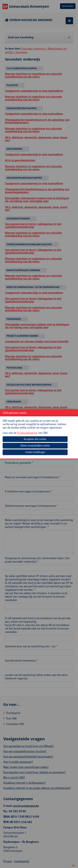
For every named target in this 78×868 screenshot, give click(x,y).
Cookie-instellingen (35, 452)
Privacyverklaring (27, 433)
